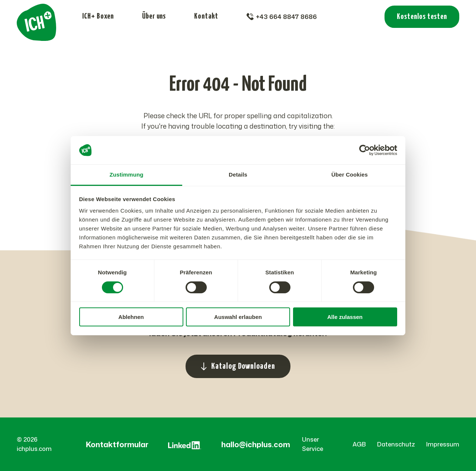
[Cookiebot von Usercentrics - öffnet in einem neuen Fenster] (365, 150)
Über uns (154, 16)
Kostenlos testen (422, 17)
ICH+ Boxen (98, 16)
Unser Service (313, 444)
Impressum (443, 444)
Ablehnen (131, 317)
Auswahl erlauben (238, 317)
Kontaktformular (117, 444)
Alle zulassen (345, 317)
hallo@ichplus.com (256, 444)
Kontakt (206, 16)
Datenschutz (396, 444)
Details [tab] (238, 175)
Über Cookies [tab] (350, 175)
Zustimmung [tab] (127, 175)
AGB (359, 444)
